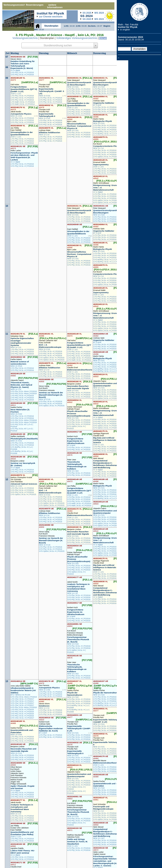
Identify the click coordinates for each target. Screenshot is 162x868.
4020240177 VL (18, 800)
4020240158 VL (75, 118)
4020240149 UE (75, 480)
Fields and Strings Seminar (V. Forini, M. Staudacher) (78, 842)
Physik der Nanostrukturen (75, 694)
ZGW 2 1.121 (73, 372)
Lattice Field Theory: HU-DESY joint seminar (23, 852)
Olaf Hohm (15, 85)
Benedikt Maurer (100, 761)
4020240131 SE (18, 147)
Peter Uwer (72, 460)
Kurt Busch (98, 144)
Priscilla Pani (44, 87)
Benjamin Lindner (18, 461)
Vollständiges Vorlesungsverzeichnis (77, 38)
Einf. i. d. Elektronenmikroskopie (50, 346)
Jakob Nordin (16, 112)
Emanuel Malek (99, 162)
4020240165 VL (18, 722)
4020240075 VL (46, 128)
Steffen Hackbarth (18, 436)
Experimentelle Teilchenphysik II (47, 115)
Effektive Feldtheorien (50, 132)
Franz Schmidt (45, 343)
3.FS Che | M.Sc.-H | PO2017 (22, 703)
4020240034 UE (75, 547)
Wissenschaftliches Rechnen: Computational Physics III (79, 126)
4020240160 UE (18, 744)
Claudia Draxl (73, 368)
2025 (87, 13)
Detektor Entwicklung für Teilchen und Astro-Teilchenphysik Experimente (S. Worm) (23, 65)
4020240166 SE (18, 404)
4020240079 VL (101, 138)
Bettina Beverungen (75, 635)
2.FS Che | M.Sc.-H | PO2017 (22, 701)
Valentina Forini (73, 837)
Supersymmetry (101, 164)
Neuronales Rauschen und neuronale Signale (78, 387)
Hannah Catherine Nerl (48, 340)
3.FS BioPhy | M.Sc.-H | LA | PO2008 (108, 132)
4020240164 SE (18, 57)
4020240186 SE (18, 458)
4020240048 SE (18, 823)
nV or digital (15, 70)
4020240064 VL (101, 97)
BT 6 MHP (97, 105)
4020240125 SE (18, 375)
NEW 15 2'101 (73, 130)
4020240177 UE (75, 577)
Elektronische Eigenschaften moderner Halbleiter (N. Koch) (51, 728)
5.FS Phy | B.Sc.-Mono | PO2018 (24, 391)
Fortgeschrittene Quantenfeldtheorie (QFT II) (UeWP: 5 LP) (24, 89)
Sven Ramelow (17, 482)
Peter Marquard (73, 80)
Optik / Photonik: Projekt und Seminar (23, 787)
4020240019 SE (46, 719)
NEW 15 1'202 (16, 116)
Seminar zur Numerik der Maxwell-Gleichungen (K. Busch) (51, 395)
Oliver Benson (16, 767)
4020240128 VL (101, 160)
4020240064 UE (101, 335)
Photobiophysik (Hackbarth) (24, 439)
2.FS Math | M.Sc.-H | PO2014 (23, 104)
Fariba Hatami (16, 359)
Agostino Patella (17, 848)
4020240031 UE (75, 716)
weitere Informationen (55, 6)
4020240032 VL (46, 106)
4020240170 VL (75, 364)
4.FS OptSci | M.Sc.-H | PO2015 (106, 202)
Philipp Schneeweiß (19, 784)
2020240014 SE (18, 681)
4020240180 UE (101, 353)
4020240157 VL (75, 682)
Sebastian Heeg (17, 336)
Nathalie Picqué (74, 409)
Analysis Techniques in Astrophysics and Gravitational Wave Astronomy (78, 588)
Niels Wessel (98, 458)
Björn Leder (72, 121)
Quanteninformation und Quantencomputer (105, 384)
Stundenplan (51, 26)
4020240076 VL (18, 475)
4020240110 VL (101, 177)
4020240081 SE (75, 625)
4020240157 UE (101, 682)
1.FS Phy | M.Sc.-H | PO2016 (22, 96)
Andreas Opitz (99, 101)
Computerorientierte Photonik (108, 146)
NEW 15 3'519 (16, 366)
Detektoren (44, 706)
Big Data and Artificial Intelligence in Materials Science (105, 440)
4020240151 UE (101, 206)
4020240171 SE (18, 863)
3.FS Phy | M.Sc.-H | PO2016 (22, 75)
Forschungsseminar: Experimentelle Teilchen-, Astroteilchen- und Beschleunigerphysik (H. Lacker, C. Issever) (105, 861)
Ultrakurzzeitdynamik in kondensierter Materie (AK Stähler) (23, 690)
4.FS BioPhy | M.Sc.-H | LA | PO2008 (108, 134)
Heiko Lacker (16, 151)
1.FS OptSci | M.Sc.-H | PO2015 (52, 358)
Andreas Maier (45, 130)
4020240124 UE (101, 503)
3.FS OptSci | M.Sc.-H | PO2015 (106, 200)
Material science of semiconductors (20, 363)
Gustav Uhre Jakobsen (20, 828)
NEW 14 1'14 (98, 148)
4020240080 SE (46, 380)
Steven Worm (16, 59)
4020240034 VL (75, 401)
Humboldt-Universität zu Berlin (139, 12)
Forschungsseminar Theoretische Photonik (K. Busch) (78, 639)
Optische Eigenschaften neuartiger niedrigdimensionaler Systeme (22, 342)
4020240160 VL (75, 381)
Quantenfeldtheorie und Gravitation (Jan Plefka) (22, 833)
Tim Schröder (16, 480)
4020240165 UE (101, 776)
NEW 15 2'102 (99, 87)
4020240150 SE (18, 845)
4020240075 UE (46, 509)
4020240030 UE (101, 824)
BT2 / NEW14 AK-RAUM (20, 695)
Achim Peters (16, 771)
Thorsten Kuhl (45, 85)
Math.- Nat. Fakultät (128, 25)
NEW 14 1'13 (16, 389)
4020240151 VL (75, 78)
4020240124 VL (101, 375)
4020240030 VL (101, 455)
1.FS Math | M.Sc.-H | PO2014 (23, 102)
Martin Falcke (99, 119)
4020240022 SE (18, 357)
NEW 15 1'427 (99, 838)
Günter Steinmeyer (75, 407)
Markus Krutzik (17, 780)
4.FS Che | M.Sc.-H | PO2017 (22, 705)
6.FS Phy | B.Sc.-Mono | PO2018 (24, 393)
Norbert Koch (73, 436)
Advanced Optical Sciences (24, 484)
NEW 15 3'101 (45, 96)
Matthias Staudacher (75, 835)
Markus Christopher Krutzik (21, 477)
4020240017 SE (75, 432)
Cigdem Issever (99, 854)
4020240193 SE (75, 829)
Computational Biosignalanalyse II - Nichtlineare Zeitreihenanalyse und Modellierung (108, 464)
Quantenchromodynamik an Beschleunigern (79, 84)
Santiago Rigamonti (101, 433)
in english (125, 30)
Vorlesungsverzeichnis (14, 5)
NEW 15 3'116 (45, 399)
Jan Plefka (15, 128)
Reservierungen (34, 5)
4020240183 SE (18, 434)
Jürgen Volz (15, 782)
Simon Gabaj (44, 386)
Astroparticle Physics (21, 114)
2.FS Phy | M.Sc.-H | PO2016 (22, 72)
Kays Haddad (16, 130)
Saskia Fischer (17, 407)
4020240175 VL (101, 431)
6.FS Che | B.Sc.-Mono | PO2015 (24, 697)
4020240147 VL (101, 799)
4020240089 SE (18, 764)
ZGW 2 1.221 (16, 94)
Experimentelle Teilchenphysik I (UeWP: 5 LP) (52, 91)
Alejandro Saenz (17, 380)
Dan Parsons (44, 685)
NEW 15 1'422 (73, 471)
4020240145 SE (75, 454)
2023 (87, 19)
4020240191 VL (46, 335)
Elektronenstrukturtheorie (80, 370)
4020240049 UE (75, 224)
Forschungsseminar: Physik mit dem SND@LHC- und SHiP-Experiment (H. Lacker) (24, 156)
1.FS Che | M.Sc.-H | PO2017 (22, 699)
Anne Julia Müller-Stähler (21, 686)
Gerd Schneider (100, 804)
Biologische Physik (103, 121)
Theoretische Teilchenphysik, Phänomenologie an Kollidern (77, 465)
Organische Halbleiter (104, 103)
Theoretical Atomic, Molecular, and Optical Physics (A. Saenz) (21, 385)
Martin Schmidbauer (101, 183)
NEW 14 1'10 (44, 135)
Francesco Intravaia (47, 390)
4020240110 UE (101, 530)
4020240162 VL (46, 700)
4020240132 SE (101, 849)
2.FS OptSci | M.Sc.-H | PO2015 (106, 157)
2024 (99, 13)
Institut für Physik (128, 27)
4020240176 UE (46, 682)
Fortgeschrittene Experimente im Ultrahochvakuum (76, 441)
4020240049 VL (18, 126)
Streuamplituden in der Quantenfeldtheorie (22, 133)
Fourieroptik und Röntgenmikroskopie (103, 808)
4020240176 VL (18, 108)
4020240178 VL (18, 334)
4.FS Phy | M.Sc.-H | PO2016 (22, 716)
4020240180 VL (101, 116)
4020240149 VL (18, 79)
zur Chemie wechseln (51, 17)
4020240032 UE (75, 744)
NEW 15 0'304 (16, 735)
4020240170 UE (101, 757)
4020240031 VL (46, 79)
